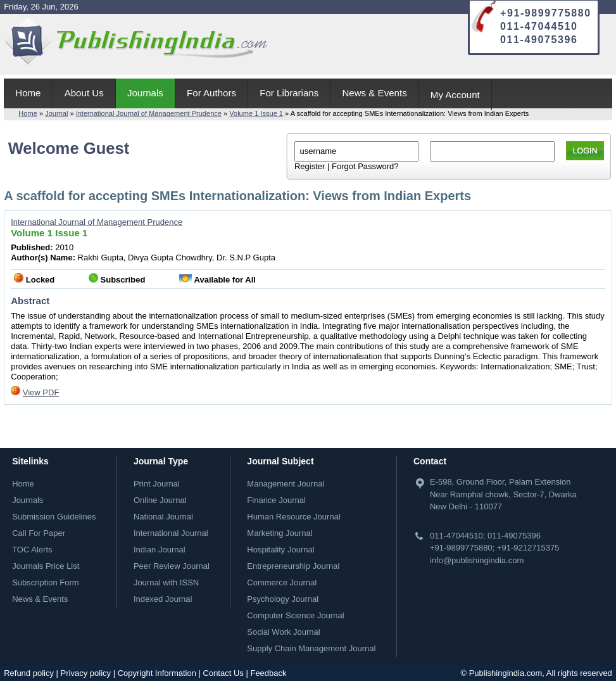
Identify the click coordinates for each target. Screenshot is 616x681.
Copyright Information (157, 673)
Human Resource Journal (293, 517)
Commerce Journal (282, 582)
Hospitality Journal (280, 550)
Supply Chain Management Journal (311, 648)
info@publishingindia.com (477, 560)
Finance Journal (276, 500)
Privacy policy (86, 673)
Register (310, 166)
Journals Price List (46, 566)
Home (28, 93)
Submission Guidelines (54, 517)
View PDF (41, 392)
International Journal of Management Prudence (149, 113)
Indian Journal (160, 550)
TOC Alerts (32, 550)
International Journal (171, 533)
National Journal (163, 517)
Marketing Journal (280, 533)
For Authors (211, 93)
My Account (455, 95)
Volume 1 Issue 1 (256, 113)
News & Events (374, 93)
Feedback (268, 673)
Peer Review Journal (172, 566)
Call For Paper (39, 533)
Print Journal (157, 484)
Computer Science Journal (295, 615)
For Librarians (289, 93)
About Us (84, 93)
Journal (56, 113)
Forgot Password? (365, 166)
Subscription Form (45, 582)
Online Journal (160, 500)
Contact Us (223, 673)
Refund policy (29, 673)
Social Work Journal (283, 632)
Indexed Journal (163, 599)
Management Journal (286, 484)
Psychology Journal (283, 599)
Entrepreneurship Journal (293, 566)
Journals (145, 93)
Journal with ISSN (166, 582)
